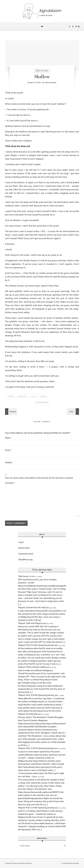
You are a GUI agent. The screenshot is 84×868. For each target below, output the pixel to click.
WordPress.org (25, 559)
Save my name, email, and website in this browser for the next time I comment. (39, 478)
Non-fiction (42, 71)
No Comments (42, 402)
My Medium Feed (44, 570)
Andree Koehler (51, 82)
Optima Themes (26, 863)
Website (9, 462)
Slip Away (23, 576)
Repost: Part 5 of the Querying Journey (36, 645)
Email (8, 450)
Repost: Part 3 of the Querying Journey (36, 748)
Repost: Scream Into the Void (32, 607)
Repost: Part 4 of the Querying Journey (36, 695)
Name (8, 438)
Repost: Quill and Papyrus (31, 623)
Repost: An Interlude (28, 714)
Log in (21, 542)
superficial (43, 396)
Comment (10, 483)
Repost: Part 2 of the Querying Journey (36, 808)
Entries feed (24, 548)
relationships (22, 396)
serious (33, 396)
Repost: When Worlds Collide (32, 667)
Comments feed (26, 554)
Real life (11, 396)
